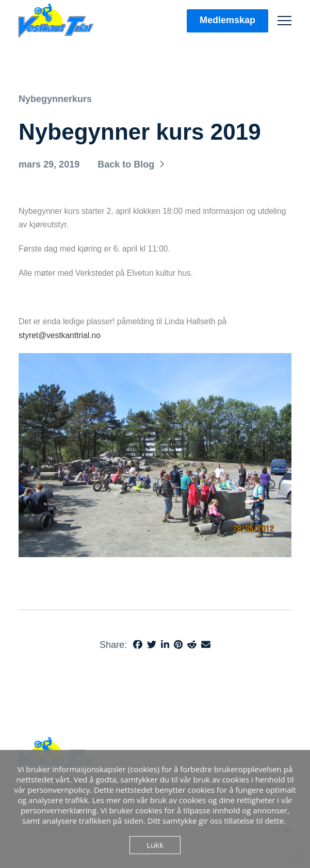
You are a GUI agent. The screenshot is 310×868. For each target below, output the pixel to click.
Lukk (155, 845)
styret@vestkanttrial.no (60, 335)
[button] (284, 21)
